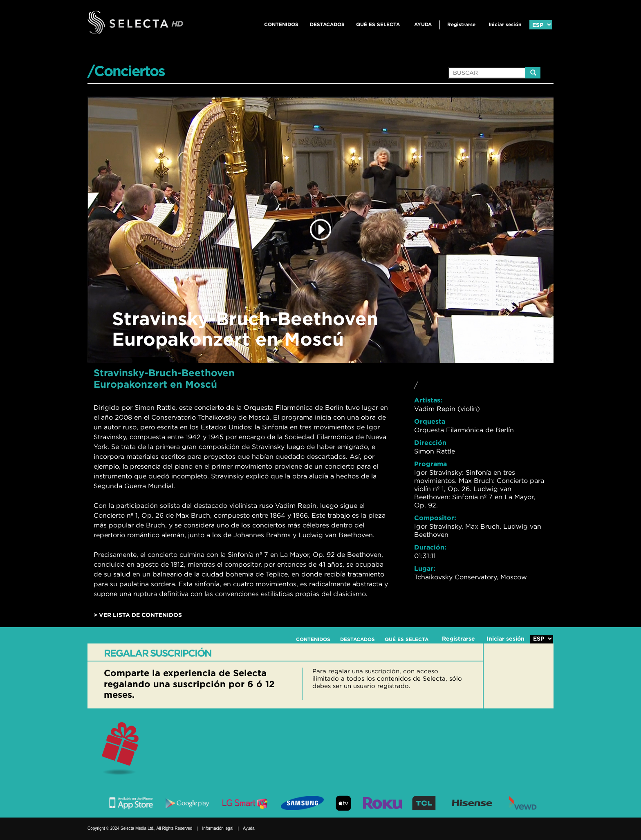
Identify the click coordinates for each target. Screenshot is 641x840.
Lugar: (425, 568)
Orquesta (430, 421)
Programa (430, 464)
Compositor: (435, 518)
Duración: (430, 547)
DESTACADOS (327, 24)
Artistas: (428, 400)
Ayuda (423, 24)
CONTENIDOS (281, 24)
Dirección (430, 442)
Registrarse (461, 24)
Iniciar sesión (505, 24)
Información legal (218, 828)
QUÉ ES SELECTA (378, 24)
